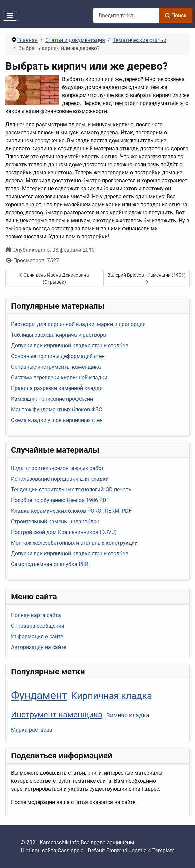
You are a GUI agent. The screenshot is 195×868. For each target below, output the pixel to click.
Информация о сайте (37, 636)
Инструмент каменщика (57, 714)
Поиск (176, 15)
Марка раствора (32, 730)
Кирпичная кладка (111, 696)
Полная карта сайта (36, 615)
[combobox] (126, 15)
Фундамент (39, 695)
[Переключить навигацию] (10, 16)
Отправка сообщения (38, 626)
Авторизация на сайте (38, 647)
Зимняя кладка (128, 715)
